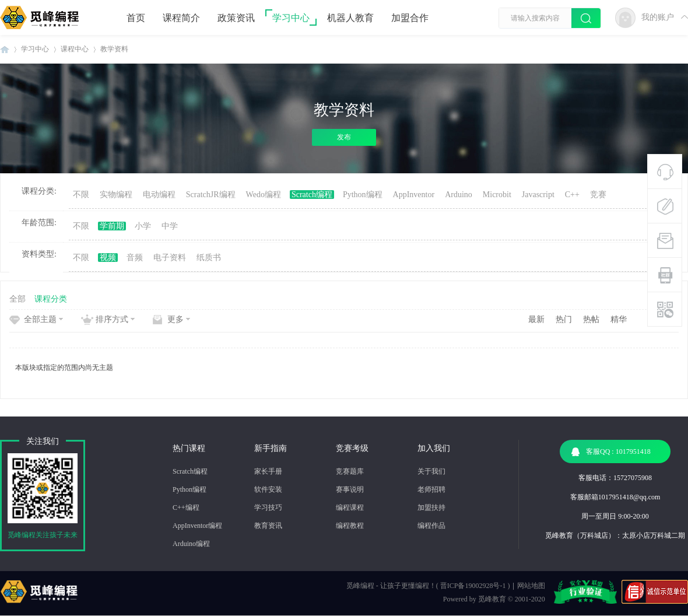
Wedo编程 (264, 195)
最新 (536, 319)
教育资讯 (268, 526)
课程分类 (51, 299)
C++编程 (186, 508)
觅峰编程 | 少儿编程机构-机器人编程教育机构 (5, 49)
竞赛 (598, 195)
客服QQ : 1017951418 (611, 452)
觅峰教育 (492, 599)
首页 (136, 18)
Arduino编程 (191, 544)
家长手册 (268, 471)
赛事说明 (350, 489)
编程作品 (431, 526)
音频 (135, 258)
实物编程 (116, 195)
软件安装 (268, 489)
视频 (108, 258)
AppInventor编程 (197, 526)
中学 (170, 226)
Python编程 (363, 195)
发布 (344, 137)
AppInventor (414, 195)
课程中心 (75, 49)
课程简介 (181, 18)
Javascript (538, 195)
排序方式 (112, 319)
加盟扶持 (431, 508)
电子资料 (170, 258)
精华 (619, 319)
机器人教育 (350, 18)
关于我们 (431, 471)
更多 (175, 319)
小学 (143, 226)
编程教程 (350, 526)
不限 (81, 195)
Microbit (497, 195)
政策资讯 (236, 18)
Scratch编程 (312, 195)
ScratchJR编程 (211, 195)
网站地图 (531, 586)
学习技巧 (268, 508)
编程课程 (350, 508)
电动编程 (159, 195)
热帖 (591, 319)
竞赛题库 (350, 471)
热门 (564, 319)
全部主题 (40, 319)
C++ (572, 195)
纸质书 (209, 258)
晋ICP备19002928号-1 (473, 586)
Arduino (459, 195)
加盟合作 (410, 18)
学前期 (112, 226)
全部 (17, 299)
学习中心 (291, 18)
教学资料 (114, 49)
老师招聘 (431, 489)
